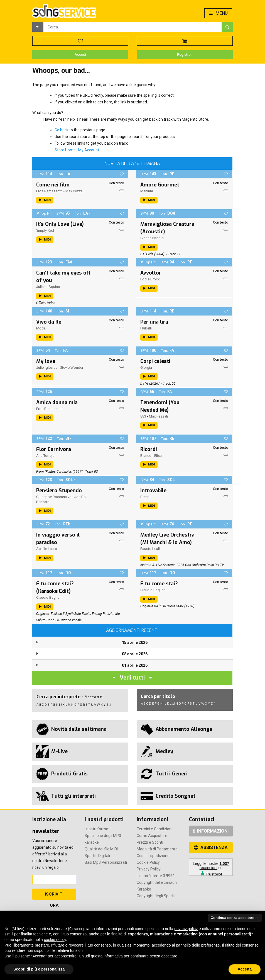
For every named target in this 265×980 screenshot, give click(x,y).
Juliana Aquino (48, 287)
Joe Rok (81, 497)
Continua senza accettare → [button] (235, 918)
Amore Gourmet (160, 185)
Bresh (145, 497)
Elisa (158, 456)
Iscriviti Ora (54, 896)
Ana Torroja (45, 456)
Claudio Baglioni (49, 597)
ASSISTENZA (211, 847)
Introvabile (153, 491)
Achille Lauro (47, 549)
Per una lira (154, 322)
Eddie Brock (150, 279)
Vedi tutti (132, 678)
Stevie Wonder (72, 367)
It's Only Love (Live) (60, 224)
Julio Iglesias (47, 367)
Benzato (43, 502)
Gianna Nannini (152, 238)
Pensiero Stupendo (59, 491)
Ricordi (149, 449)
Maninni (147, 191)
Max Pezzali (75, 191)
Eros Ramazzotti (49, 191)
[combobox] (132, 27)
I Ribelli (146, 328)
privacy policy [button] (186, 929)
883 (143, 416)
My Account (89, 150)
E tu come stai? (159, 584)
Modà (41, 328)
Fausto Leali (150, 549)
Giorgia (146, 367)
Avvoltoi (150, 273)
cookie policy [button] (55, 940)
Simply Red (45, 230)
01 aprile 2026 (135, 665)
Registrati (185, 54)
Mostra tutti (94, 697)
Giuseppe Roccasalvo (54, 497)
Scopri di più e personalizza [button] (39, 969)
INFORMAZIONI (211, 831)
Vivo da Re (49, 322)
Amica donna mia (57, 402)
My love (46, 361)
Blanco (146, 456)
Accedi (80, 54)
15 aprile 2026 (135, 642)
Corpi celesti (155, 361)
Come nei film (53, 185)
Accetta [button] (245, 969)
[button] (38, 27)
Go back (62, 130)
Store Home (65, 150)
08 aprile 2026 (135, 654)
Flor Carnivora (54, 449)
